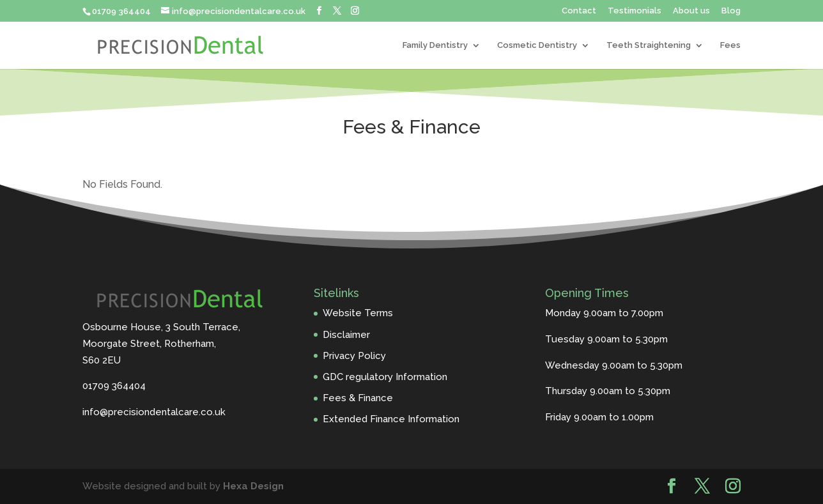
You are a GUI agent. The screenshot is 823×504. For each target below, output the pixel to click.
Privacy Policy (354, 356)
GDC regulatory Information (385, 377)
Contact (579, 11)
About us (691, 11)
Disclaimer (346, 335)
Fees (730, 45)
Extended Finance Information (391, 419)
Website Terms (358, 313)
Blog (731, 11)
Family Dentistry (435, 45)
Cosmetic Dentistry (537, 45)
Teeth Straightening (649, 45)
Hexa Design (253, 486)
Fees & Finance (358, 398)
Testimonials (635, 11)
